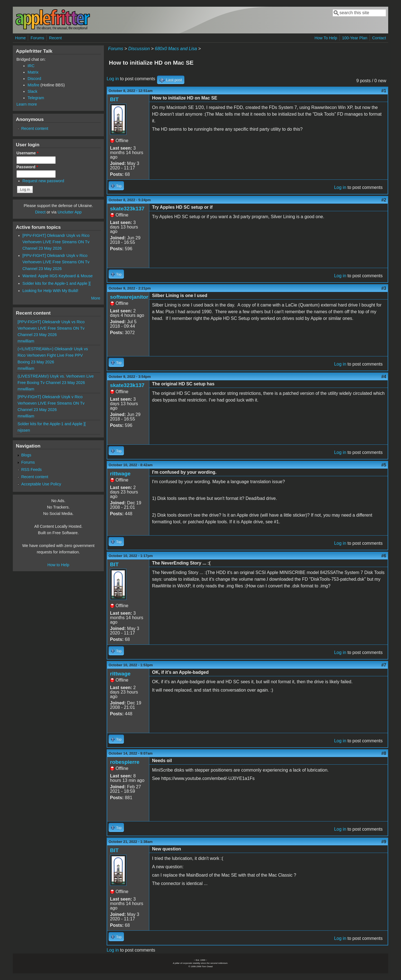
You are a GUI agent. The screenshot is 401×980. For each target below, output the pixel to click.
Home (20, 38)
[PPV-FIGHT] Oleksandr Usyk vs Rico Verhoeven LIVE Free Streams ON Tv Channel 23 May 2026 (56, 242)
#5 (384, 465)
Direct (40, 212)
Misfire (33, 85)
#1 (384, 91)
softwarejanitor (129, 297)
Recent (55, 38)
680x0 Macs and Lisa (176, 49)
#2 (384, 200)
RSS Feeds (31, 470)
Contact (379, 38)
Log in (113, 79)
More (96, 298)
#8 (384, 753)
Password (27, 167)
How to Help (58, 565)
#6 (384, 556)
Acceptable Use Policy (41, 484)
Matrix (33, 72)
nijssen (24, 430)
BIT (114, 99)
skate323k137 (127, 209)
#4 (384, 377)
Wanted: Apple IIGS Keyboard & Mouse (58, 276)
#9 (384, 842)
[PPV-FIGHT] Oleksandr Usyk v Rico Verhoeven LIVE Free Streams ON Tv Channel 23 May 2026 (56, 262)
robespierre (125, 762)
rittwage (120, 474)
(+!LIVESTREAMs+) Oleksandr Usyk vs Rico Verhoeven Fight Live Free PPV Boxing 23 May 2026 (53, 355)
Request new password (43, 181)
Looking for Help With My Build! (51, 291)
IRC (31, 66)
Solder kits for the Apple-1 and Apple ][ (57, 283)
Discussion (139, 49)
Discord (34, 79)
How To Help (326, 38)
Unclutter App (70, 212)
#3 (384, 288)
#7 (384, 665)
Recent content (35, 128)
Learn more (27, 104)
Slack (32, 91)
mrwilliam (26, 341)
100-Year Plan (355, 38)
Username (27, 153)
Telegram (36, 98)
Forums (37, 38)
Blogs (26, 455)
